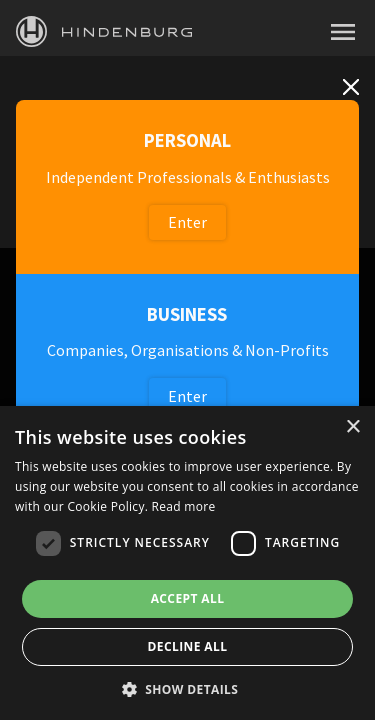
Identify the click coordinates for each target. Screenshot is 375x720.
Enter (187, 222)
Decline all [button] (188, 646)
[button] (188, 688)
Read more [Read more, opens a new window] (184, 506)
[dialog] (187, 563)
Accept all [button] (188, 598)
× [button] (352, 427)
